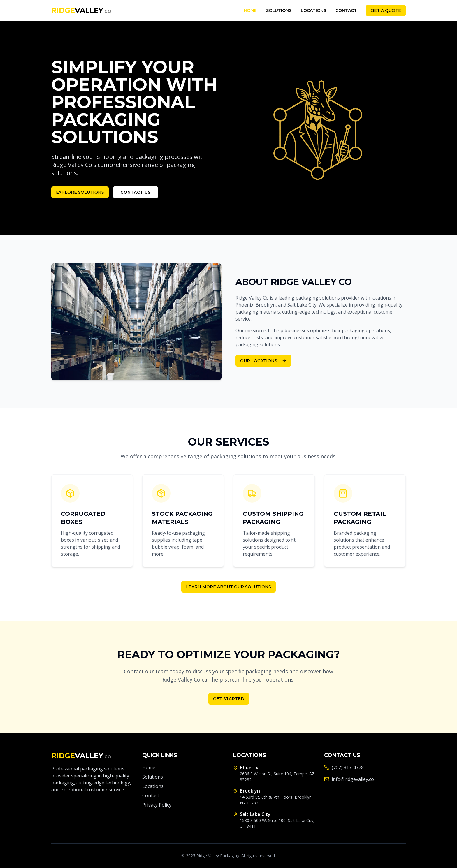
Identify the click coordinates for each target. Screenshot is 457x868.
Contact (346, 10)
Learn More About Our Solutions (228, 587)
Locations (313, 10)
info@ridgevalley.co (353, 779)
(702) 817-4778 (348, 767)
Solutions (279, 10)
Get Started (229, 699)
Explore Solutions (80, 192)
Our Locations (263, 361)
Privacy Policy (157, 805)
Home (250, 10)
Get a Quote (386, 10)
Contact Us (136, 192)
